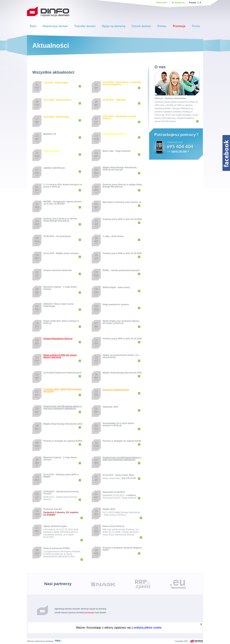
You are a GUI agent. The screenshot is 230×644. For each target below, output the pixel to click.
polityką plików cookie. (148, 628)
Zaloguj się (178, 3)
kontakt (80, 613)
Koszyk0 (195, 3)
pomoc (72, 613)
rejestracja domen (63, 609)
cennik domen (61, 613)
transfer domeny (81, 609)
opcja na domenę (98, 609)
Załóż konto (162, 3)
